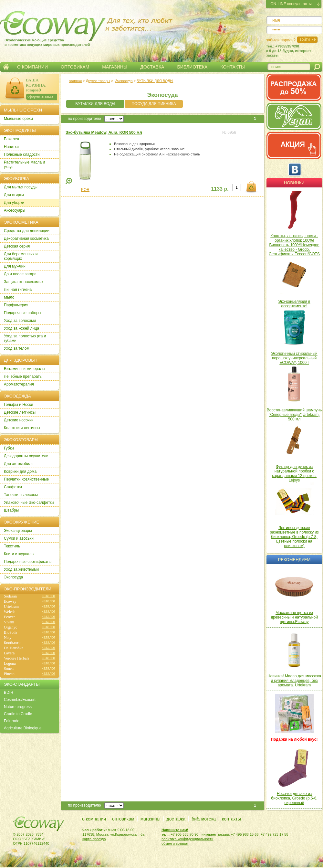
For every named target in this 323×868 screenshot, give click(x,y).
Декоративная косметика (26, 238)
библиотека (204, 819)
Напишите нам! (175, 830)
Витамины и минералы (25, 369)
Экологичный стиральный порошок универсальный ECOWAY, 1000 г (294, 358)
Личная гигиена (18, 290)
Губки (9, 448)
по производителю (84, 119)
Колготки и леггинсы (22, 428)
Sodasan (10, 596)
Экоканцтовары (18, 531)
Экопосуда (124, 81)
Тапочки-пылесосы (21, 495)
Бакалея (11, 139)
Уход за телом (17, 348)
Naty (8, 638)
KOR (85, 190)
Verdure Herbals (16, 658)
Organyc (10, 627)
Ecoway (10, 601)
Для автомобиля (19, 464)
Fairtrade (12, 721)
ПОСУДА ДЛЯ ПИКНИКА (154, 104)
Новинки (294, 183)
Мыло (9, 297)
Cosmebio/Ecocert (20, 700)
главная (75, 81)
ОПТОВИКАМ (75, 67)
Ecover (9, 617)
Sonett (9, 669)
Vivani (9, 622)
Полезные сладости (22, 154)
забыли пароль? (281, 40)
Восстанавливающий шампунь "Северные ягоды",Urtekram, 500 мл (294, 415)
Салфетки (13, 487)
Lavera (9, 653)
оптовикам (123, 819)
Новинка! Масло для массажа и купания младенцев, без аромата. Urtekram (294, 681)
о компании (94, 819)
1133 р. (220, 189)
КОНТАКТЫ (233, 67)
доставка (176, 819)
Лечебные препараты (23, 376)
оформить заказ (40, 96)
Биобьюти (12, 643)
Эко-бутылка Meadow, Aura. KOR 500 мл (104, 132)
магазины (151, 819)
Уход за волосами (20, 321)
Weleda (10, 612)
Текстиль (12, 546)
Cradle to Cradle (18, 714)
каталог (48, 596)
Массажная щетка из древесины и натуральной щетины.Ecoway (294, 617)
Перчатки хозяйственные (26, 479)
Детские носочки (19, 420)
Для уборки (14, 203)
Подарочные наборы (22, 313)
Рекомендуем (294, 560)
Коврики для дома (20, 471)
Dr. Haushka (14, 648)
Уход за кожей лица (21, 328)
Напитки (11, 147)
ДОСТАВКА (152, 67)
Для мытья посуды (21, 187)
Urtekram (11, 607)
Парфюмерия (16, 305)
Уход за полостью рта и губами (25, 338)
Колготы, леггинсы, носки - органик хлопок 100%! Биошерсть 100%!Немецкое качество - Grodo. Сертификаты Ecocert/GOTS (294, 245)
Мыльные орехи (18, 119)
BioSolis (10, 632)
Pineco (9, 674)
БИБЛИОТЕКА (192, 67)
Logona (10, 663)
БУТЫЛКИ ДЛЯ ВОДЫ (155, 81)
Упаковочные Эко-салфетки (29, 503)
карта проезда (94, 839)
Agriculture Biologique (23, 728)
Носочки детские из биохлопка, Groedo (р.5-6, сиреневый (294, 798)
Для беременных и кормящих (21, 256)
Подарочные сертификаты (28, 562)
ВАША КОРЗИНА (36, 83)
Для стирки (14, 195)
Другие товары (98, 81)
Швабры (11, 510)
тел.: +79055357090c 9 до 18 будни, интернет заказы (289, 51)
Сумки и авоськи (19, 538)
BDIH (9, 693)
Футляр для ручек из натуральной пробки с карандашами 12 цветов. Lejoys (294, 473)
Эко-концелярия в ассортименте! (294, 304)
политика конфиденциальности (187, 839)
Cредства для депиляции (27, 231)
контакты (231, 819)
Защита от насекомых (24, 282)
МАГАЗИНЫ (115, 67)
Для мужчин (15, 266)
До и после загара (20, 274)
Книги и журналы (19, 554)
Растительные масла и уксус (24, 164)
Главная (6, 67)
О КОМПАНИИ (32, 67)
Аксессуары (15, 210)
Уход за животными (21, 569)
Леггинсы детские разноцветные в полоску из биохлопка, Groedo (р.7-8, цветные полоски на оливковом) (294, 537)
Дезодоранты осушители (26, 456)
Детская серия (17, 246)
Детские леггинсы (20, 412)
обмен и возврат (175, 843)
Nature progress (18, 707)
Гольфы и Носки (19, 405)
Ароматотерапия (19, 384)
